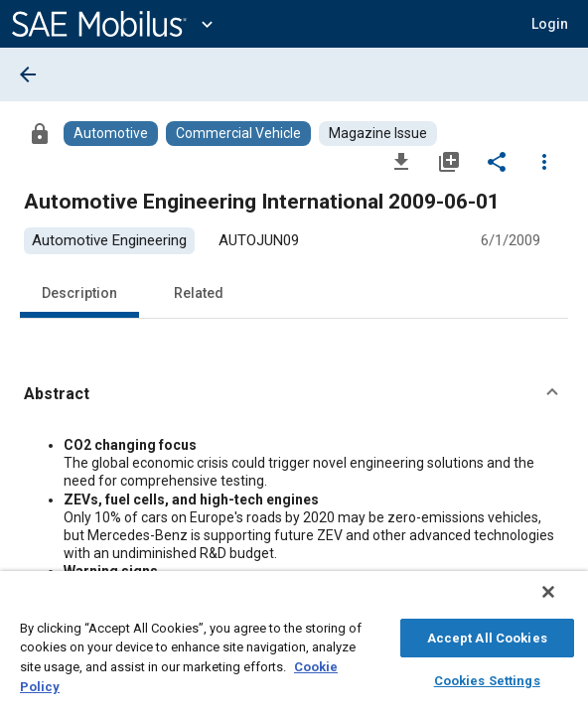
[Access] (40, 133)
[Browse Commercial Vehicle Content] (238, 134)
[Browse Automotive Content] (111, 134)
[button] (294, 394)
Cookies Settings (487, 678)
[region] (294, 648)
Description (79, 293)
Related (199, 293)
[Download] (401, 161)
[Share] (497, 161)
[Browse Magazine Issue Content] (378, 134)
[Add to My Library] (449, 161)
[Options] (544, 161)
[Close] (562, 602)
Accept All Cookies (487, 635)
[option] (109, 241)
